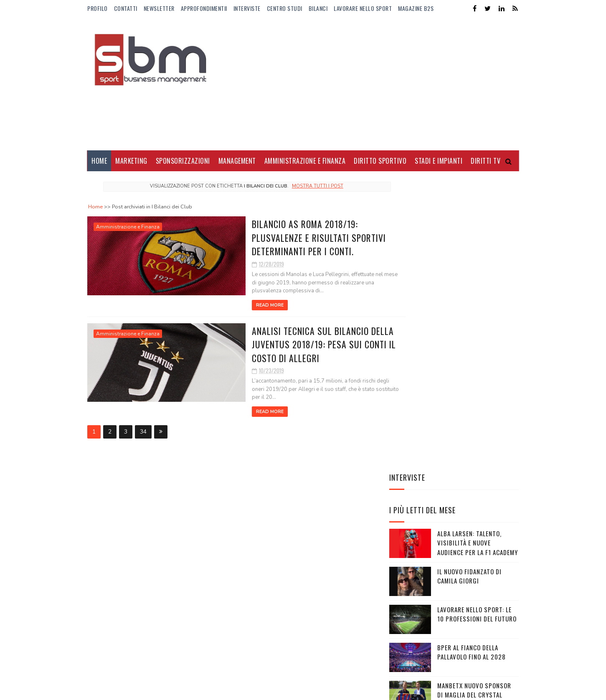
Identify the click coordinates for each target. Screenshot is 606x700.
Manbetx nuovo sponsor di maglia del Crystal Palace (474, 425)
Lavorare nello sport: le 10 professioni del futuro (477, 345)
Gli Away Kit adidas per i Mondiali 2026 (474, 459)
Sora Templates (127, 689)
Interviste (247, 8)
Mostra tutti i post (302, 186)
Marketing (131, 161)
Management (237, 161)
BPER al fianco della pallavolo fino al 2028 (472, 383)
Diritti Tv (486, 161)
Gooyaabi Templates (202, 689)
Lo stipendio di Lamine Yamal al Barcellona (471, 497)
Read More (226, 305)
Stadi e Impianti (439, 161)
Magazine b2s (416, 8)
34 (143, 423)
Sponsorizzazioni (183, 161)
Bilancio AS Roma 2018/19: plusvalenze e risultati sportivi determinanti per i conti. (277, 237)
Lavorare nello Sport (363, 8)
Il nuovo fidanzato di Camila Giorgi (469, 307)
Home (99, 161)
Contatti (126, 8)
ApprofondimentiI (204, 8)
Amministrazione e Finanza (305, 161)
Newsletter (159, 8)
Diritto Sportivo (380, 161)
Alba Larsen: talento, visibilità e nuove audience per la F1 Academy (478, 273)
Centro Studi (285, 8)
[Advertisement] (367, 84)
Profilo (98, 8)
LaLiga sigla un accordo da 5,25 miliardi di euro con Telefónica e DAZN (474, 539)
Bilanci (318, 8)
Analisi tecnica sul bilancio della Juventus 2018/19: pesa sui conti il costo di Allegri (282, 343)
